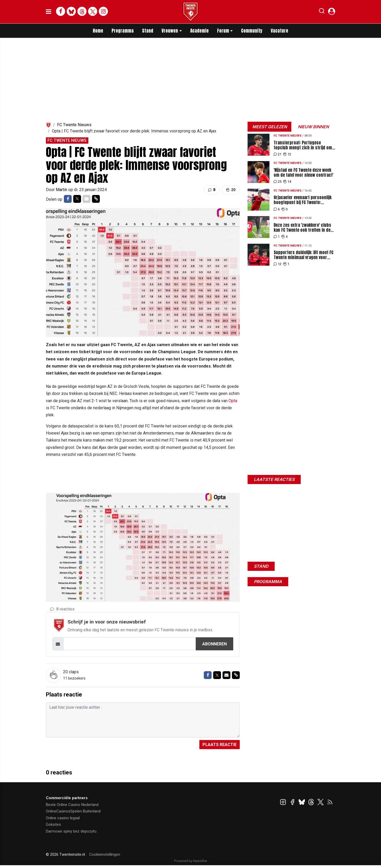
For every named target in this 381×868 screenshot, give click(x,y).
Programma (123, 31)
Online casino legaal (63, 818)
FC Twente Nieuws (74, 125)
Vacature (279, 31)
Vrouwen (170, 31)
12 (287, 154)
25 (278, 182)
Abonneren (214, 644)
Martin (62, 190)
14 (287, 182)
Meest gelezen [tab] (270, 127)
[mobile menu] (49, 12)
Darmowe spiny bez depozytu (71, 831)
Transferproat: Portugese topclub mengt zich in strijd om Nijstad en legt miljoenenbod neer (304, 145)
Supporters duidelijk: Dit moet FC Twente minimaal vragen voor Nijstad (303, 255)
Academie (199, 31)
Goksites (53, 824)
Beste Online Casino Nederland (72, 805)
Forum (223, 31)
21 (278, 154)
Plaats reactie (220, 745)
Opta (233, 401)
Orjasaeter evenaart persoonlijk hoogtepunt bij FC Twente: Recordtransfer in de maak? (303, 200)
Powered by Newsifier (191, 861)
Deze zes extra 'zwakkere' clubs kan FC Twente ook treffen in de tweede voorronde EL (302, 228)
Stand (148, 31)
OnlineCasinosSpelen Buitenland (73, 811)
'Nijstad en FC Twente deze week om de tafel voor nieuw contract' (303, 173)
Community (252, 31)
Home (98, 31)
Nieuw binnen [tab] (313, 127)
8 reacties (62, 609)
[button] (322, 12)
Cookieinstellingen (105, 854)
